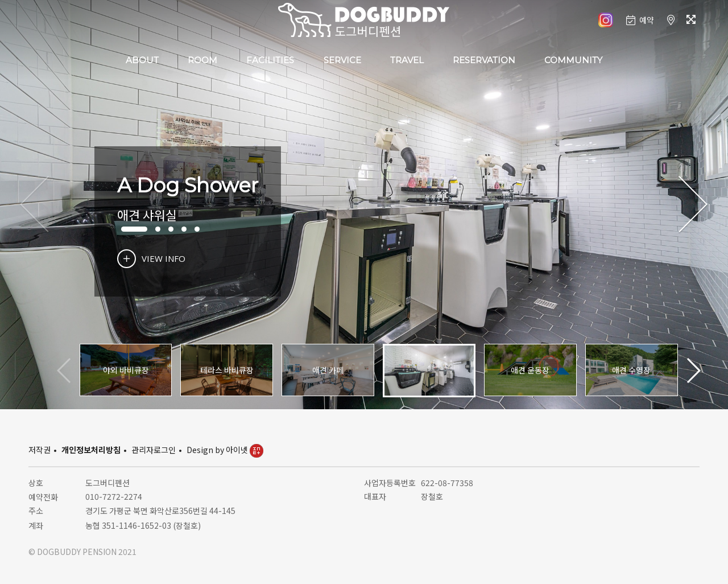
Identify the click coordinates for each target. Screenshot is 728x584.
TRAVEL (407, 60)
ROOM (202, 60)
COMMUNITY (573, 60)
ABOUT (142, 60)
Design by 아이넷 (225, 450)
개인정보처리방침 (91, 450)
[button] (693, 205)
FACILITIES (270, 60)
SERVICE (342, 60)
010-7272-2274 (114, 496)
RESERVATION (484, 60)
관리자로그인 (154, 450)
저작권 (40, 450)
